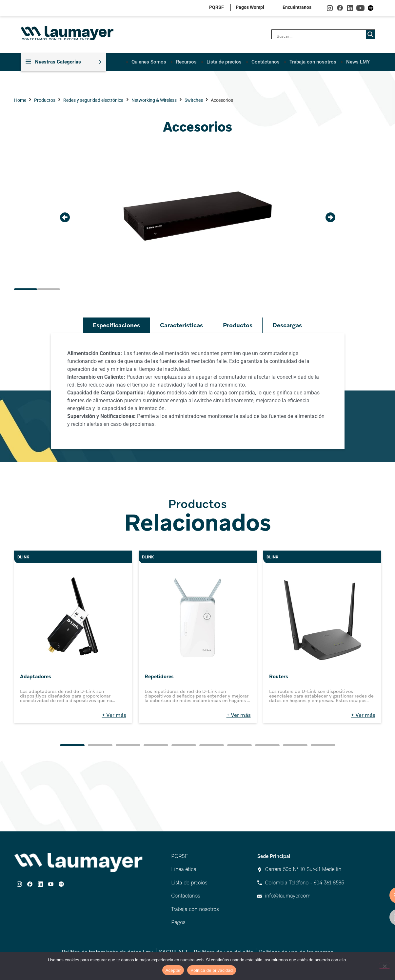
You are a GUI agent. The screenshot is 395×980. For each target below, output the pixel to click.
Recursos (186, 62)
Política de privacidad (212, 970)
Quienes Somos (149, 62)
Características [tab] (181, 325)
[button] (65, 217)
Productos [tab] (238, 325)
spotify (371, 8)
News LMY (358, 62)
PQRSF (217, 7)
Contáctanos (266, 62)
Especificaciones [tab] (116, 325)
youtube (360, 8)
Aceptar (173, 970)
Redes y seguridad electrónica (93, 100)
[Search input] (320, 36)
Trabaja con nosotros (313, 62)
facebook (340, 8)
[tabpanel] (198, 391)
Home (20, 100)
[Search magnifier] (370, 34)
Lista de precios (224, 62)
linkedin (350, 8)
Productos (45, 100)
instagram (330, 8)
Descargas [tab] (287, 325)
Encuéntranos (297, 7)
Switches (194, 100)
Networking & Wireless (154, 100)
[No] (385, 966)
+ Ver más (114, 715)
